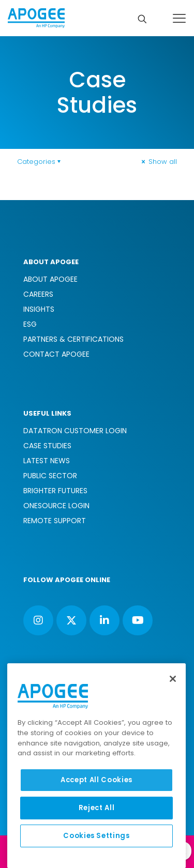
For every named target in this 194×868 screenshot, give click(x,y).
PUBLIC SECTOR (50, 476)
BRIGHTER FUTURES (55, 491)
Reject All (97, 808)
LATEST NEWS (47, 461)
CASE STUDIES (47, 446)
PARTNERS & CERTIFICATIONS (73, 339)
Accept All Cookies (96, 780)
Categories (40, 162)
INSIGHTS (39, 309)
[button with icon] (38, 620)
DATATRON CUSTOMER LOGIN (75, 431)
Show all (158, 162)
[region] (96, 766)
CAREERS (38, 294)
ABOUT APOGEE (50, 279)
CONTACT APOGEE (56, 354)
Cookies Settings (96, 836)
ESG (30, 324)
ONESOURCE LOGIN (56, 506)
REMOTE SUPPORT (55, 521)
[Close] (173, 679)
